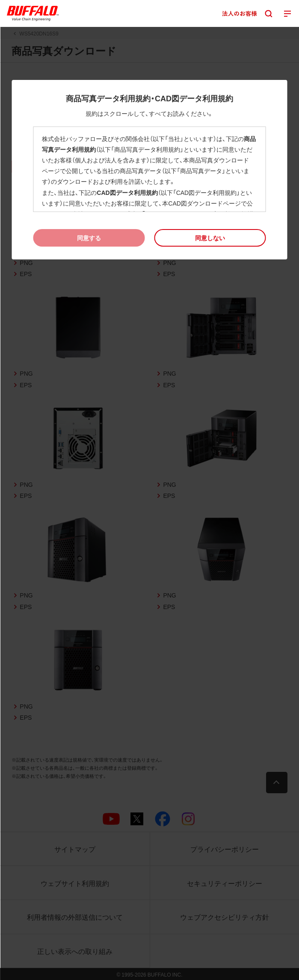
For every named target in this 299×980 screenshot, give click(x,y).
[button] (210, 238)
